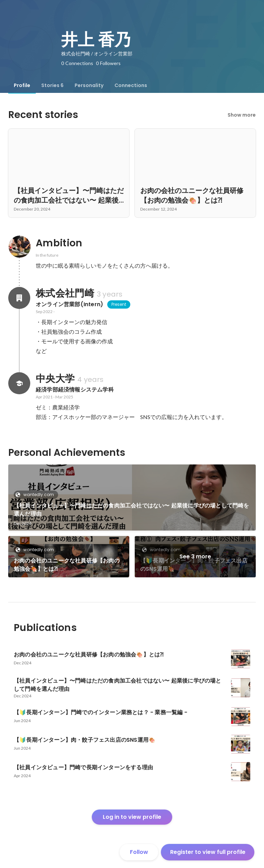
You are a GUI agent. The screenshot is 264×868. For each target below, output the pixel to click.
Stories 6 (52, 85)
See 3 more (195, 556)
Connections (131, 85)
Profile (22, 85)
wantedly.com (37, 495)
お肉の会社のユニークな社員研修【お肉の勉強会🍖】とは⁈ (67, 565)
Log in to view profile (132, 817)
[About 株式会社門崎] (19, 298)
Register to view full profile (208, 852)
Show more (242, 115)
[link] (132, 497)
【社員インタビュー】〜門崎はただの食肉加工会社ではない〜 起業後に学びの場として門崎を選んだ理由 (131, 510)
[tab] (22, 85)
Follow (139, 852)
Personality (89, 85)
